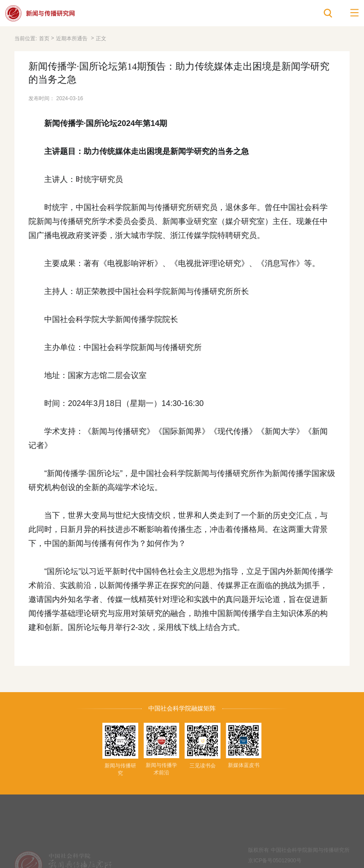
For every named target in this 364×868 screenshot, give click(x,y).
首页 (44, 38)
